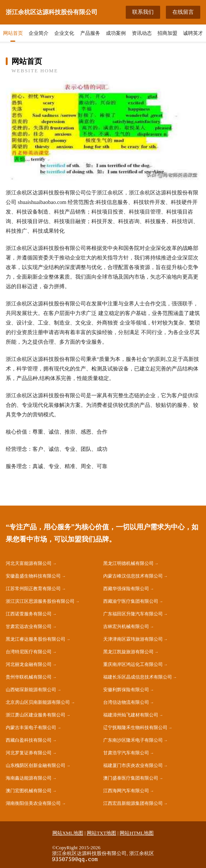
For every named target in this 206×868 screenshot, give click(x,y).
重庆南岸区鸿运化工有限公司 (133, 664)
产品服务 (90, 33)
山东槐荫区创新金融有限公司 (36, 765)
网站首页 (13, 33)
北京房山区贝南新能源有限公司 (38, 702)
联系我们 (143, 12)
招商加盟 (167, 33)
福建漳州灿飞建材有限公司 (131, 715)
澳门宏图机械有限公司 (29, 791)
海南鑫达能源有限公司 (29, 778)
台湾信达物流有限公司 (126, 702)
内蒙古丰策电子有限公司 (31, 728)
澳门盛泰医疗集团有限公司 (131, 778)
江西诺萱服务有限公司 (29, 614)
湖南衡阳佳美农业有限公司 (33, 803)
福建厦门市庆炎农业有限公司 (133, 765)
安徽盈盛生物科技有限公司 (33, 576)
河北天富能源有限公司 (29, 563)
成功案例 (116, 33)
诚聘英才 (193, 33)
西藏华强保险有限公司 (126, 589)
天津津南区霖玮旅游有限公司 (133, 639)
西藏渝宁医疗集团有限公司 (131, 601)
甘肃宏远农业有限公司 (29, 627)
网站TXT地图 (101, 833)
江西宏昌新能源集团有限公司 (133, 803)
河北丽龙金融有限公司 (29, 664)
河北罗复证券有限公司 (29, 753)
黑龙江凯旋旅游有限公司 (128, 652)
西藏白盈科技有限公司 (29, 740)
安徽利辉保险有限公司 (126, 690)
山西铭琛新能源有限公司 (31, 690)
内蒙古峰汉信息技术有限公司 (133, 576)
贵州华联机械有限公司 (29, 677)
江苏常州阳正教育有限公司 (33, 589)
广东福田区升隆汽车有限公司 (133, 614)
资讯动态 (142, 33)
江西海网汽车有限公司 (126, 791)
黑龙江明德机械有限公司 (128, 563)
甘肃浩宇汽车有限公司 (126, 753)
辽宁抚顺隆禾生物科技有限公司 (135, 728)
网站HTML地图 (137, 833)
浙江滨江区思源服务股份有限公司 (40, 601)
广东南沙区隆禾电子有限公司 (133, 740)
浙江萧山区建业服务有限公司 (36, 715)
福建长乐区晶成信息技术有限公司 (138, 677)
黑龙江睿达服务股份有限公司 (36, 639)
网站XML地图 (68, 833)
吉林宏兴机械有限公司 (126, 627)
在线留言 (183, 12)
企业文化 (64, 33)
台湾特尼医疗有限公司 (29, 652)
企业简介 (39, 33)
